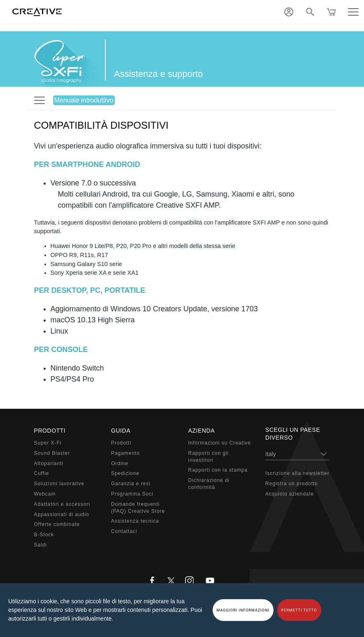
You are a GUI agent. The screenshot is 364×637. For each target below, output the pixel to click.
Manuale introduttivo (84, 100)
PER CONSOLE (61, 350)
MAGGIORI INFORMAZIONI (243, 610)
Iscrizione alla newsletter (297, 473)
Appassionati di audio (62, 514)
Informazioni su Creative (220, 443)
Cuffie (42, 473)
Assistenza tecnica (135, 521)
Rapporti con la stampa (218, 470)
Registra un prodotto (292, 484)
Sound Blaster (52, 453)
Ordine (120, 463)
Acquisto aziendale (290, 494)
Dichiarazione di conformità (209, 484)
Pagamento (125, 453)
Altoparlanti (49, 463)
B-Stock (44, 535)
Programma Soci (132, 494)
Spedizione (125, 473)
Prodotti (121, 443)
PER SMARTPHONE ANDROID (87, 164)
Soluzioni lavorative (59, 484)
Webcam (45, 494)
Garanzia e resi (131, 484)
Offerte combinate (57, 524)
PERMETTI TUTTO (299, 610)
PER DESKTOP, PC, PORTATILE (90, 290)
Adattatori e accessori (62, 504)
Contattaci (124, 531)
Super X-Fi (48, 443)
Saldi (41, 545)
